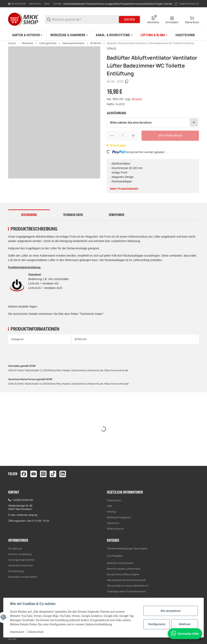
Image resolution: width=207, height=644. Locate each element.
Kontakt (57, 4)
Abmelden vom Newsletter (23, 577)
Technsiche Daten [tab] (73, 215)
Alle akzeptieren (171, 611)
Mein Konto (35, 4)
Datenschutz (114, 500)
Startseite (27, 43)
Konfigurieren (157, 624)
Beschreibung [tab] (29, 215)
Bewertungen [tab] (117, 215)
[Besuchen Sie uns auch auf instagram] (43, 474)
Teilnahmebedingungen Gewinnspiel (127, 548)
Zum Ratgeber (115, 556)
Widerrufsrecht (115, 529)
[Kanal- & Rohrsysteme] (114, 35)
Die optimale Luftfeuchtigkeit (123, 574)
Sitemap (112, 512)
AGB (109, 506)
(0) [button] (186, 4)
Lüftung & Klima (48, 43)
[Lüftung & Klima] (154, 35)
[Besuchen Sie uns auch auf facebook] (24, 474)
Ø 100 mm (96, 43)
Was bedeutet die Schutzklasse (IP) (126, 580)
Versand (137, 99)
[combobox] (153, 123)
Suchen (129, 20)
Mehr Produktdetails (124, 189)
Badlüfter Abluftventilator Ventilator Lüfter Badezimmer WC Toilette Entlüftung (150, 43)
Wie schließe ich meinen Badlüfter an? (128, 586)
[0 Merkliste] (153, 20)
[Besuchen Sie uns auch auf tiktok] (53, 474)
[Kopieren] (127, 81)
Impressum (113, 523)
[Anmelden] (172, 20)
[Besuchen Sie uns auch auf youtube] (34, 474)
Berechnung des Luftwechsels (124, 569)
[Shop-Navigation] (17, 4)
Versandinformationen (21, 565)
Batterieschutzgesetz (119, 517)
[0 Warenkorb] (192, 20)
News (47, 4)
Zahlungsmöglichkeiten (21, 560)
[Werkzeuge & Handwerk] (69, 35)
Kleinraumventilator (73, 43)
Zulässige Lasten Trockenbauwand (126, 591)
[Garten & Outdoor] (27, 35)
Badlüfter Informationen (120, 563)
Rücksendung (16, 571)
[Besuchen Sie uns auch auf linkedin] (63, 474)
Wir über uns (15, 548)
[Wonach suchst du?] (85, 20)
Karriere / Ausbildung (20, 554)
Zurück (12, 43)
